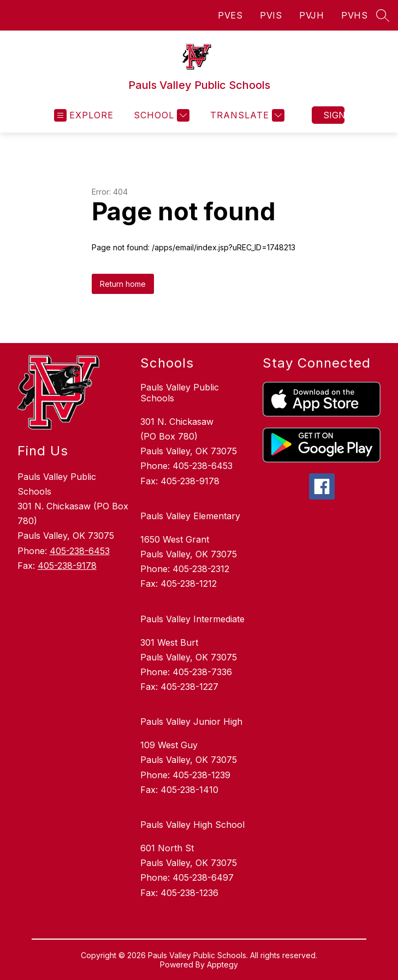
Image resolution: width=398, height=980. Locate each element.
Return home (123, 284)
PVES (230, 15)
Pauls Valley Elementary (190, 516)
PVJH (311, 15)
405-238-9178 (67, 566)
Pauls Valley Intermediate (192, 619)
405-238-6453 (80, 551)
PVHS (354, 15)
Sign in (334, 115)
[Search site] (383, 15)
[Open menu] (84, 115)
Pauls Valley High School (192, 825)
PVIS (271, 15)
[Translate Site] (246, 115)
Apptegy (222, 964)
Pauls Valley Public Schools (180, 393)
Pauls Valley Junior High (191, 722)
